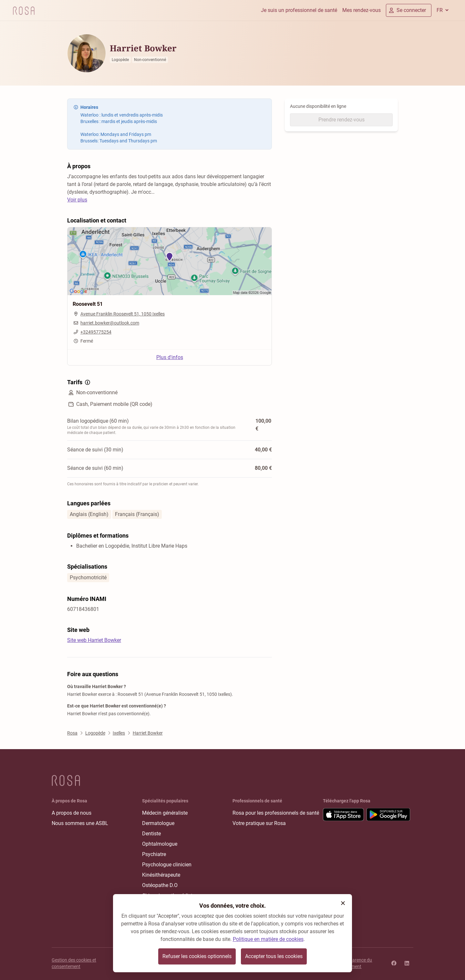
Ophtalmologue (160, 844)
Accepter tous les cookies (274, 956)
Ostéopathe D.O (160, 885)
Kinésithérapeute (161, 875)
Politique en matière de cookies (268, 939)
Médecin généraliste (165, 813)
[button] (343, 903)
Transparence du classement (355, 963)
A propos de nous (72, 813)
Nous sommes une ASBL (80, 823)
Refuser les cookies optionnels (197, 956)
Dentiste (151, 834)
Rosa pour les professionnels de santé (276, 813)
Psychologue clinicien (167, 865)
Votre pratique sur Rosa (259, 823)
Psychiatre (154, 854)
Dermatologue (158, 823)
